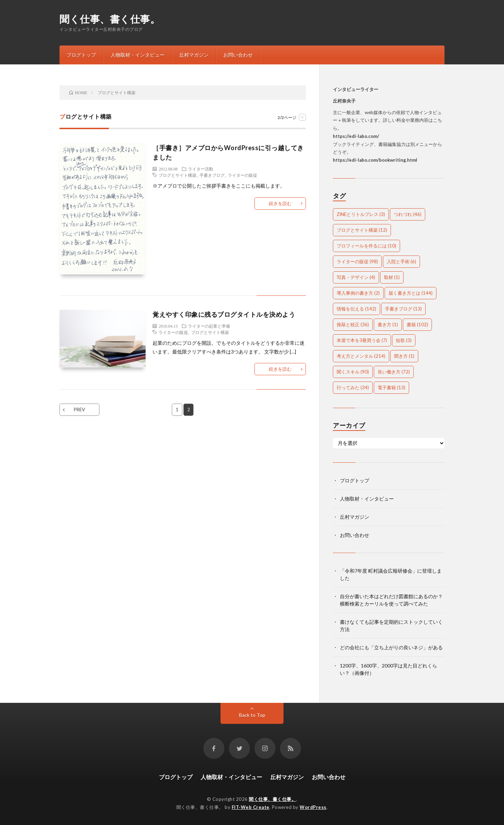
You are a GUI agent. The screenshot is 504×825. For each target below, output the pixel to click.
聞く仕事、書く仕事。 (110, 19)
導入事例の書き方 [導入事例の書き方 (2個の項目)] (358, 293)
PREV (79, 410)
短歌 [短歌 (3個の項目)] (404, 340)
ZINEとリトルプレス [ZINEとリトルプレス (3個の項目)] (361, 214)
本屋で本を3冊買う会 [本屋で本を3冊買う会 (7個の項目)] (362, 340)
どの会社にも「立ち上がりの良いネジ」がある (391, 647)
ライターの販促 (243, 175)
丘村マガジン (194, 55)
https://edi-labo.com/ (356, 136)
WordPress (313, 807)
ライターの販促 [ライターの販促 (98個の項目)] (357, 261)
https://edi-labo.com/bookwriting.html (375, 160)
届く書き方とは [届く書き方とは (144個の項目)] (411, 293)
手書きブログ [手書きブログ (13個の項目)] (403, 309)
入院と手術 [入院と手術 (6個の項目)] (401, 261)
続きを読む (280, 203)
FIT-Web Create (251, 807)
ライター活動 (201, 169)
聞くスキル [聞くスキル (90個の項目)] (353, 372)
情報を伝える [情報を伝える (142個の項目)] (356, 309)
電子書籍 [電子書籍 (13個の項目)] (391, 387)
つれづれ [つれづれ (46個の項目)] (408, 214)
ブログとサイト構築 (177, 175)
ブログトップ (81, 55)
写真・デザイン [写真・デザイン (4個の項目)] (356, 277)
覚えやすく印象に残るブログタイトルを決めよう (224, 314)
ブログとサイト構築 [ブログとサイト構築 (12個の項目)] (362, 230)
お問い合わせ (238, 55)
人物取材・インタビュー (138, 55)
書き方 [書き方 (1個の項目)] (388, 324)
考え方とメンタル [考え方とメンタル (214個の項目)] (361, 356)
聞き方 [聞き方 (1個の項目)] (404, 356)
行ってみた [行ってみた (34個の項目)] (353, 387)
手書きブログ (212, 175)
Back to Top (252, 715)
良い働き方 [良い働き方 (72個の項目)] (394, 372)
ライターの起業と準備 (209, 326)
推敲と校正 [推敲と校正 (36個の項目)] (353, 324)
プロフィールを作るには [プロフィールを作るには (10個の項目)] (366, 246)
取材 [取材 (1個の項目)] (392, 277)
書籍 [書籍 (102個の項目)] (417, 324)
